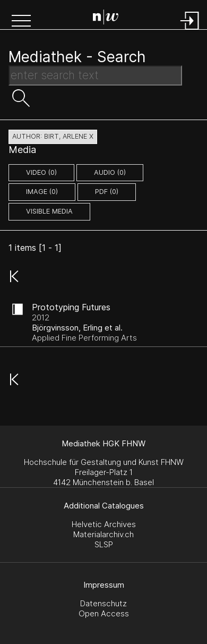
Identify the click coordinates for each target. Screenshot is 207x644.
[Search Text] (95, 75)
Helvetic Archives (104, 524)
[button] (21, 22)
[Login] (190, 31)
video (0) (41, 172)
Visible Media (49, 211)
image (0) (42, 192)
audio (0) (110, 172)
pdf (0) (107, 192)
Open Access (104, 613)
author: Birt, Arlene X (53, 136)
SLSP (104, 544)
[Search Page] (106, 19)
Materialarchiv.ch (103, 534)
